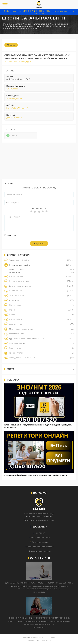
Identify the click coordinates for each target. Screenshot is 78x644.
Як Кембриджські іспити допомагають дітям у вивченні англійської (39, 618)
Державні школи (14, 118)
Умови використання (40, 538)
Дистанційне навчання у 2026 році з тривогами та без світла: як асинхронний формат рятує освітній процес (39, 583)
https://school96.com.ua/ (17, 108)
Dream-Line (46, 640)
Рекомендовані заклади (40, 551)
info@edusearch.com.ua (44, 520)
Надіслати (39, 244)
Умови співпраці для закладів (40, 547)
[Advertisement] (39, 161)
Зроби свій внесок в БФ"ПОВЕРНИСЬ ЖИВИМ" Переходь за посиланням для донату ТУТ (39, 12)
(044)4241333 (12, 89)
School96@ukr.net (14, 99)
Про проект (40, 533)
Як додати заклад (40, 542)
